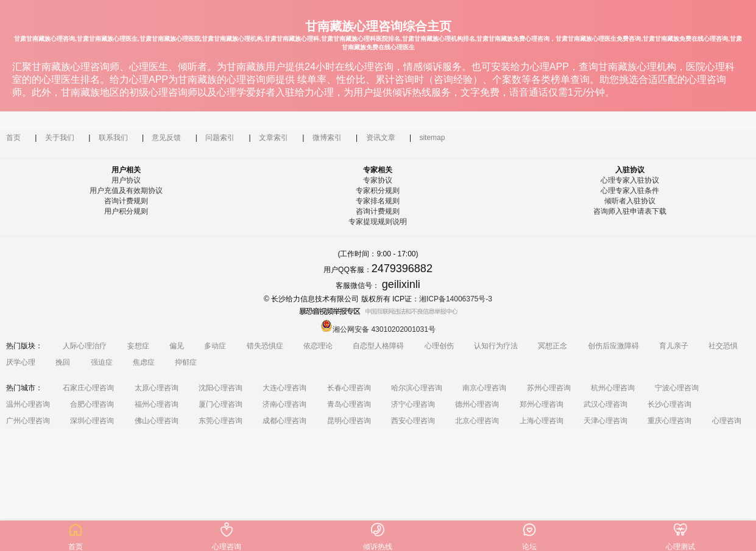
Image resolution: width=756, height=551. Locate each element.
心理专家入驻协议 (630, 180)
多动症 (215, 346)
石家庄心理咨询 (88, 388)
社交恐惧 (723, 346)
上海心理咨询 (542, 421)
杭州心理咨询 (613, 388)
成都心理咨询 (284, 421)
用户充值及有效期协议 (126, 191)
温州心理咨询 (28, 404)
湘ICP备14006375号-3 (456, 299)
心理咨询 (727, 421)
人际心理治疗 (85, 346)
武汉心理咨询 (606, 404)
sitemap (432, 138)
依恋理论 (318, 346)
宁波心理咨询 (677, 388)
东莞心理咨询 (221, 421)
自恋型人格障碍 (378, 346)
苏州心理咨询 (549, 388)
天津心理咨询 (606, 421)
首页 (13, 138)
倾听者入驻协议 (630, 201)
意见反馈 (166, 138)
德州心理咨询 (477, 404)
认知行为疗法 (496, 346)
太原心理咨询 (157, 388)
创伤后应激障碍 (613, 346)
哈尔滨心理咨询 (417, 388)
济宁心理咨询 (413, 404)
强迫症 (102, 362)
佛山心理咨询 (157, 421)
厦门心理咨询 (221, 404)
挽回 (63, 362)
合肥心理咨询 (92, 404)
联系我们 (113, 138)
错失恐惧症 (265, 346)
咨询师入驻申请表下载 (630, 211)
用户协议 (126, 180)
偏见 (177, 346)
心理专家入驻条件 (630, 191)
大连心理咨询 (284, 388)
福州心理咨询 (157, 404)
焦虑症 (144, 362)
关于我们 (60, 138)
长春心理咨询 (349, 388)
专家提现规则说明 (378, 222)
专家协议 (378, 180)
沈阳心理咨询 (221, 388)
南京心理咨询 (484, 388)
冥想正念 (553, 346)
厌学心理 (21, 362)
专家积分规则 (378, 191)
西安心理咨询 (413, 421)
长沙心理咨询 (669, 404)
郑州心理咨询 (542, 404)
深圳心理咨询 (92, 421)
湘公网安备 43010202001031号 (378, 329)
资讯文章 (381, 138)
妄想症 (138, 346)
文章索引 (274, 138)
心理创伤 (439, 346)
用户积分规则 (126, 211)
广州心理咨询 (28, 421)
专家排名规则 (378, 201)
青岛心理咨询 (349, 404)
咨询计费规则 (126, 201)
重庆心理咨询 (669, 421)
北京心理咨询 (477, 421)
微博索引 (327, 138)
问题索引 (220, 138)
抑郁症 (186, 362)
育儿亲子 (674, 346)
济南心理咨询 (284, 404)
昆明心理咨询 (349, 421)
